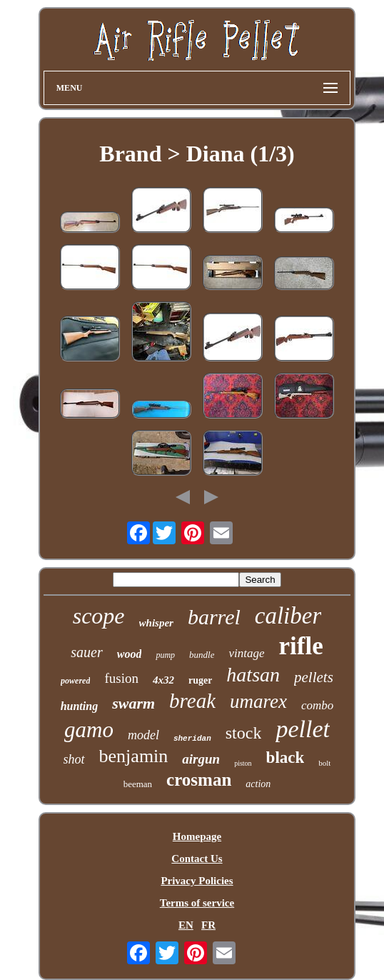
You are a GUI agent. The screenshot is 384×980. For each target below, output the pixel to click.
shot (74, 759)
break (192, 701)
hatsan (253, 675)
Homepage (197, 836)
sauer (86, 652)
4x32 (163, 680)
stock (244, 733)
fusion (121, 678)
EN (186, 925)
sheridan (192, 739)
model (143, 735)
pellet (303, 729)
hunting (79, 706)
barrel (214, 617)
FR (208, 925)
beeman (138, 784)
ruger (200, 680)
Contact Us (197, 859)
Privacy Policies (197, 881)
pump (165, 655)
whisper (156, 623)
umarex (258, 701)
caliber (288, 616)
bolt (324, 763)
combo (317, 705)
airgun (201, 759)
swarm (133, 703)
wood (130, 654)
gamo (89, 730)
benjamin (134, 756)
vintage (246, 653)
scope (99, 616)
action (258, 784)
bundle (202, 655)
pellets (314, 677)
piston (243, 763)
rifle (301, 646)
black (286, 757)
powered (75, 681)
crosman (199, 780)
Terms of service (197, 903)
